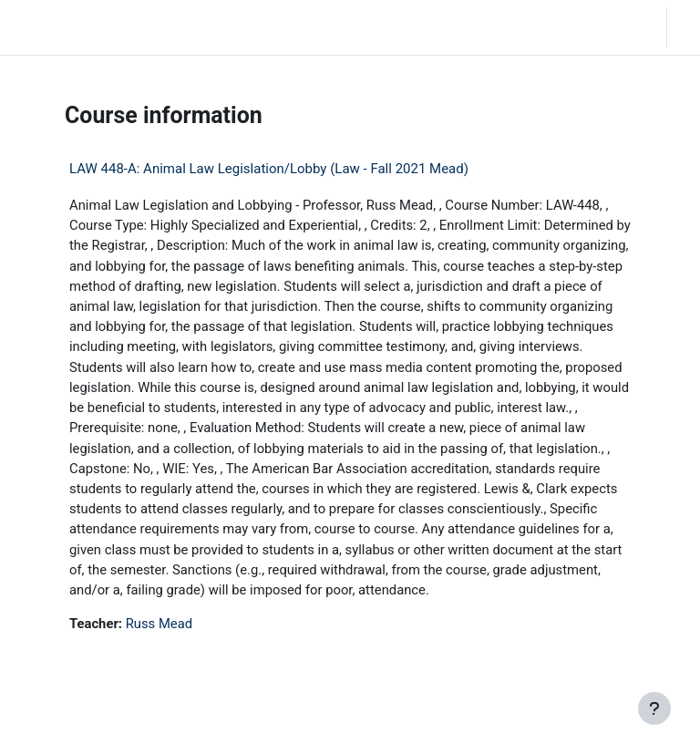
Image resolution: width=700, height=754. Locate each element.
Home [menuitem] (129, 27)
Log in (688, 27)
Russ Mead (159, 624)
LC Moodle (52, 27)
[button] (543, 27)
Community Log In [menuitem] (183, 27)
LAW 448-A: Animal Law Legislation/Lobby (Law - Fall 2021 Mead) (269, 169)
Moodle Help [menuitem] (247, 27)
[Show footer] (654, 708)
